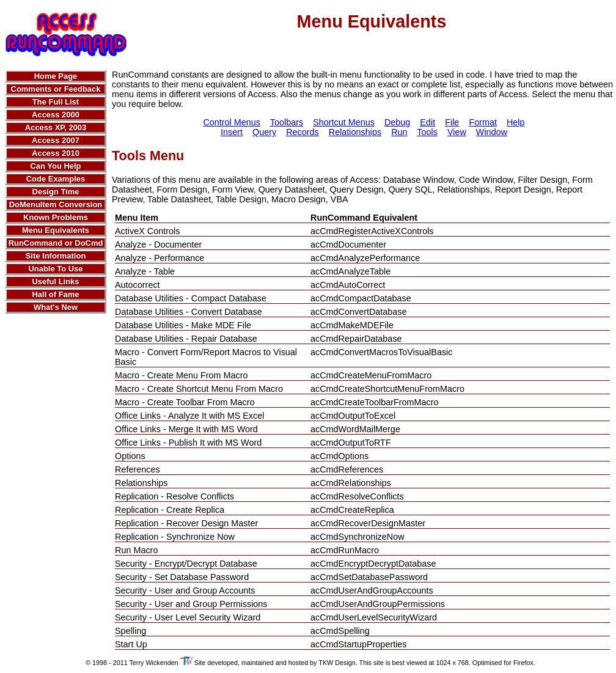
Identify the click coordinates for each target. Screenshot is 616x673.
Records (302, 132)
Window (492, 132)
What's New (56, 307)
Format (483, 122)
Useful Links (55, 281)
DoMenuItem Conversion (56, 204)
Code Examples (56, 179)
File (452, 122)
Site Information (56, 256)
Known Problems (56, 217)
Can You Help (55, 166)
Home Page (56, 76)
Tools (427, 132)
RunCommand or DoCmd (56, 243)
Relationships (355, 132)
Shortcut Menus (344, 122)
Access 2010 (56, 153)
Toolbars (287, 122)
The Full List (56, 102)
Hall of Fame (55, 294)
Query (264, 132)
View (457, 132)
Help (516, 122)
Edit (427, 122)
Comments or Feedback (56, 89)
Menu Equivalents (56, 230)
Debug (397, 122)
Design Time (56, 192)
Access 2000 (56, 115)
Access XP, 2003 (56, 127)
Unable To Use (55, 269)
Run (399, 132)
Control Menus (232, 122)
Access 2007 (56, 140)
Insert (232, 132)
